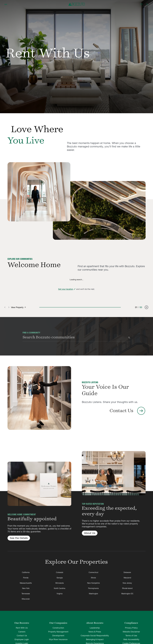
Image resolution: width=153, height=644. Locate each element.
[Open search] (147, 4)
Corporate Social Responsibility (95, 636)
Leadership (95, 628)
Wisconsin (26, 599)
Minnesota (60, 583)
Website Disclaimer (131, 632)
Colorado (60, 572)
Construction (58, 628)
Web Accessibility (131, 639)
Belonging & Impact (95, 639)
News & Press (95, 632)
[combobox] (75, 338)
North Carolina (60, 588)
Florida (26, 578)
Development (58, 636)
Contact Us (22, 636)
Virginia (60, 594)
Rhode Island (127, 588)
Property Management (58, 632)
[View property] (25, 307)
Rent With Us (22, 628)
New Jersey (127, 583)
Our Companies (58, 623)
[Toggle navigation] (6, 4)
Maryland (127, 578)
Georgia (60, 578)
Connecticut (93, 572)
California (26, 572)
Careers (22, 632)
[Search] (129, 338)
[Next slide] (9, 307)
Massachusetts (26, 583)
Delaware (127, 572)
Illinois (93, 578)
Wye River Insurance (58, 639)
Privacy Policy (131, 628)
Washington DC (127, 594)
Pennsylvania (93, 588)
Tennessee (26, 594)
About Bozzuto (95, 623)
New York (26, 588)
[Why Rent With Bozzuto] (39, 192)
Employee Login (22, 639)
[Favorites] (141, 4)
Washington (93, 594)
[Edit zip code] (75, 289)
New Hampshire (93, 583)
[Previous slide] (5, 307)
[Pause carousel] (146, 307)
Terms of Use (131, 636)
